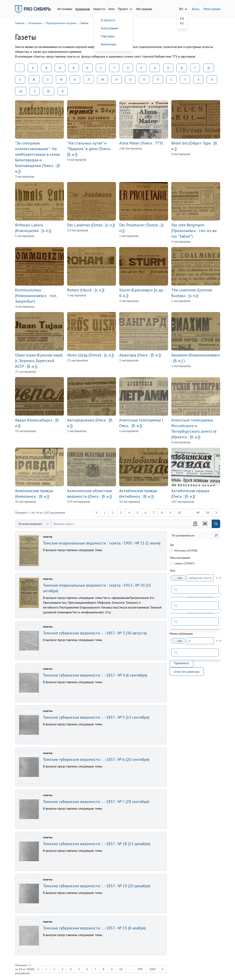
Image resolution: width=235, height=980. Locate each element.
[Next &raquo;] (216, 513)
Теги (172, 571)
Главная (20, 23)
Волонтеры (109, 44)
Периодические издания (61, 23)
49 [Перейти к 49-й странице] (198, 513)
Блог (111, 9)
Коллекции (83, 9)
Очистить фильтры (187, 672)
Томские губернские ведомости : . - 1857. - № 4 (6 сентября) (95, 675)
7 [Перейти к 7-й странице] (154, 513)
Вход (196, 9)
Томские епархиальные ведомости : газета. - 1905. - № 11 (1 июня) (102, 543)
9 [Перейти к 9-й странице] (170, 513)
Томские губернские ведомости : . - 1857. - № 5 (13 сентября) (96, 717)
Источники (65, 9)
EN (182, 18)
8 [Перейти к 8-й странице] (162, 513)
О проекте (108, 20)
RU (182, 23)
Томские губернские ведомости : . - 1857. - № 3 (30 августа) (95, 633)
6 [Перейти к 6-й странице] (146, 513)
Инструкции (144, 9)
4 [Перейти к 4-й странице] (129, 513)
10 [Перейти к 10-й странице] (179, 513)
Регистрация (212, 9)
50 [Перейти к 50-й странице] (208, 513)
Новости (99, 9)
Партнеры (108, 36)
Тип (172, 545)
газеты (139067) (185, 563)
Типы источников (180, 558)
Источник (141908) (186, 551)
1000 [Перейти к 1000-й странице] (152, 969)
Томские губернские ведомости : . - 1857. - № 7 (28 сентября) (96, 802)
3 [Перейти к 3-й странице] (121, 513)
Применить (182, 663)
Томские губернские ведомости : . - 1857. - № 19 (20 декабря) (97, 886)
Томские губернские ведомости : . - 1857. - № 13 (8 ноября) (94, 928)
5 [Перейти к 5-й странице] (137, 513)
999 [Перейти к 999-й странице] (140, 969)
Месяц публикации (181, 634)
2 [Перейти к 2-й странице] (113, 513)
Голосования (109, 28)
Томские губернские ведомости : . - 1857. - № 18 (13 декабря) (97, 844)
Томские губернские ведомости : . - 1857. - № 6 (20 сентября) (96, 759)
